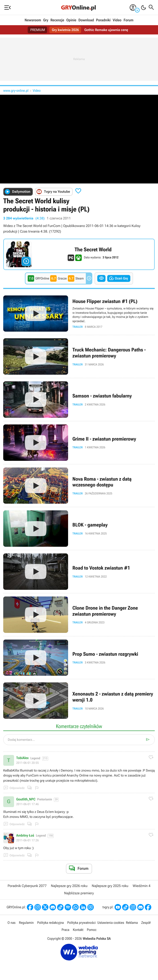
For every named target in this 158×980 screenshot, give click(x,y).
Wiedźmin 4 (142, 886)
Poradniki (103, 20)
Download (86, 20)
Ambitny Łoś (25, 836)
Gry (46, 20)
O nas (12, 923)
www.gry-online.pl (16, 91)
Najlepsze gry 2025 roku (110, 886)
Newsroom (33, 20)
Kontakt (78, 930)
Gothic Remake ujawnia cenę (106, 30)
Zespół (146, 923)
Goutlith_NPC (26, 799)
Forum (128, 20)
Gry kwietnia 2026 (65, 30)
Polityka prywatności (81, 923)
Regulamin (26, 923)
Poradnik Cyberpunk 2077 (27, 886)
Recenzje (57, 20)
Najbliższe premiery (79, 893)
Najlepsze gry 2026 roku (69, 886)
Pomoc (92, 930)
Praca (65, 930)
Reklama (132, 923)
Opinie (71, 20)
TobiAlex (22, 758)
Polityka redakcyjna (50, 923)
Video (117, 20)
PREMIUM (38, 30)
